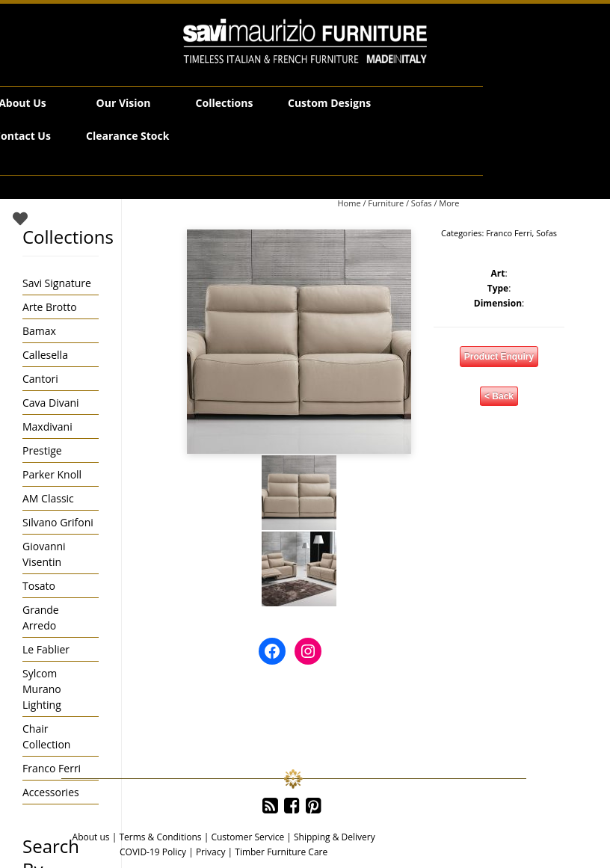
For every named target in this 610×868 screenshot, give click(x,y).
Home (349, 203)
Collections (225, 103)
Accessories (51, 792)
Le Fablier (46, 649)
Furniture (386, 203)
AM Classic (48, 498)
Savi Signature (57, 283)
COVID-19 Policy (153, 852)
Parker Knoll (52, 474)
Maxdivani (47, 427)
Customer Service (247, 837)
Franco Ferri (509, 233)
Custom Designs (329, 103)
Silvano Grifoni (58, 522)
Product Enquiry (499, 357)
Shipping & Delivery (335, 837)
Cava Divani (51, 403)
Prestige (42, 450)
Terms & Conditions (160, 837)
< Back (499, 396)
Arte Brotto (50, 307)
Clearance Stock (127, 136)
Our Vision (124, 103)
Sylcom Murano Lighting (42, 689)
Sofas (422, 203)
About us (91, 837)
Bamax (39, 331)
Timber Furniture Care (281, 852)
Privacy (211, 852)
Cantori (40, 379)
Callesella (45, 355)
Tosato (39, 586)
